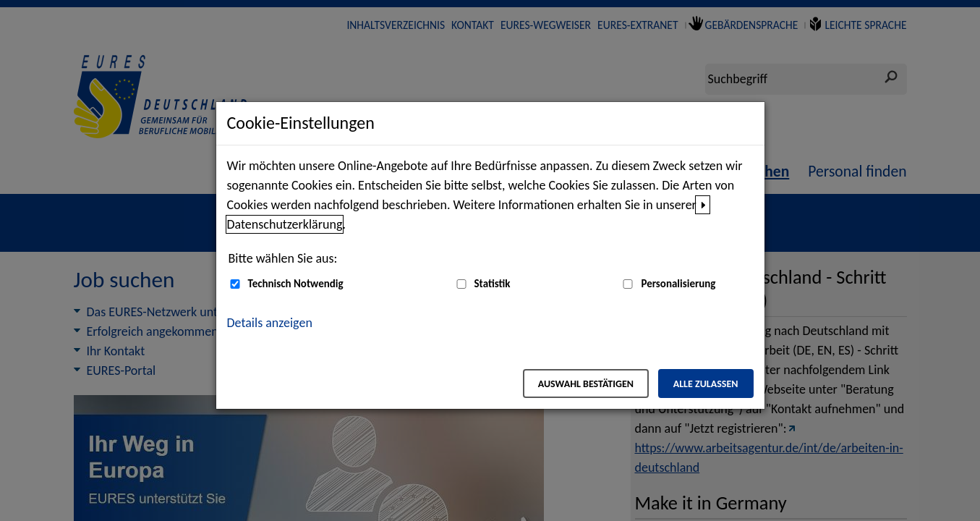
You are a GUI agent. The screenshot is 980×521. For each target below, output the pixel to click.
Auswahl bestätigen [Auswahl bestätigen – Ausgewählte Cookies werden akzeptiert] (586, 384)
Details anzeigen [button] (270, 323)
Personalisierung (678, 284)
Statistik (493, 284)
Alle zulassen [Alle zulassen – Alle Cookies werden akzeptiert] (706, 384)
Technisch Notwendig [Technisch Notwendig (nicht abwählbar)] (296, 284)
